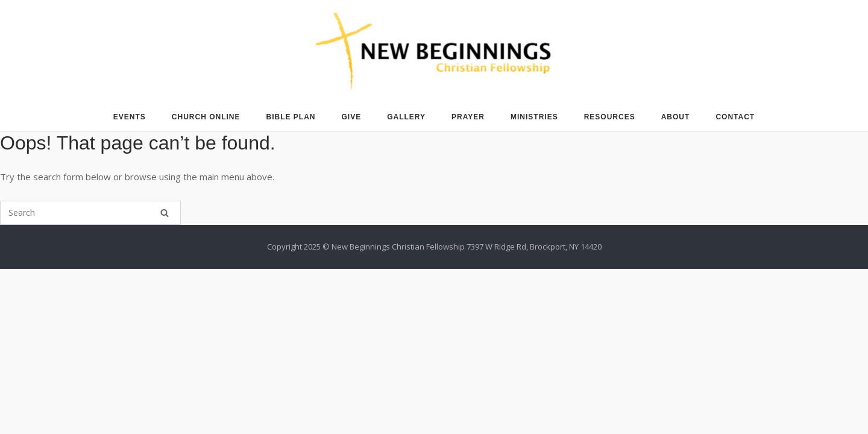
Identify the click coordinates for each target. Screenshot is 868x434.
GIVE (352, 117)
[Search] (165, 213)
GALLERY (406, 117)
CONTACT (735, 117)
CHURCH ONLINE (206, 117)
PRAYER (468, 117)
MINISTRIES (534, 117)
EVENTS (130, 117)
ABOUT (676, 117)
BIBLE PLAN (291, 117)
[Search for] (90, 213)
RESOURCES (610, 117)
